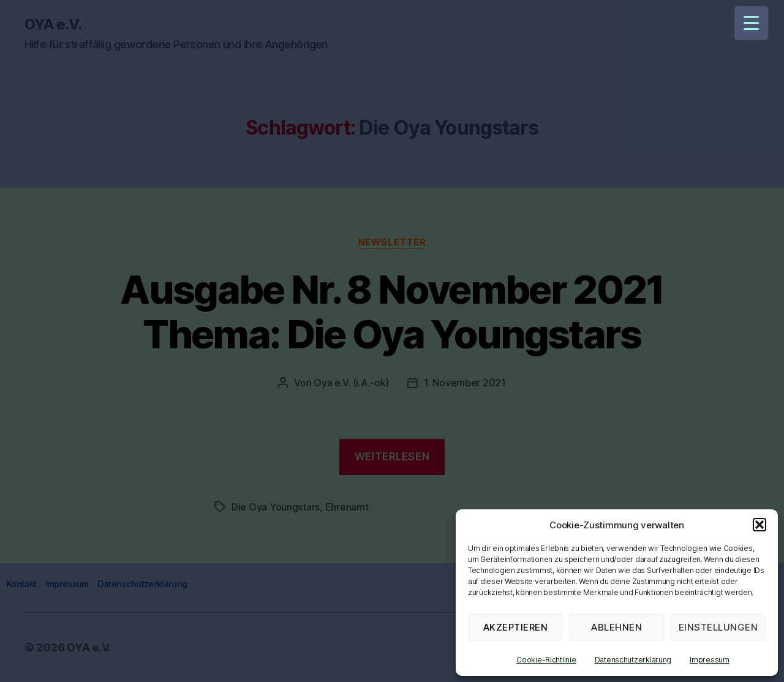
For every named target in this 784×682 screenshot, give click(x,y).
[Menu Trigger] (751, 23)
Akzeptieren (516, 627)
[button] (759, 525)
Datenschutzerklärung (633, 660)
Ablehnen (616, 627)
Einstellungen (718, 627)
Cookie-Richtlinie (546, 660)
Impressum (710, 660)
